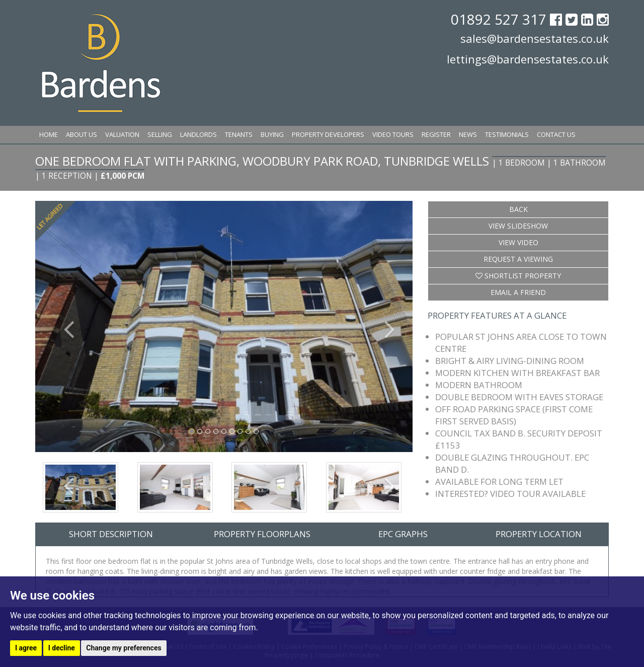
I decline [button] (62, 648)
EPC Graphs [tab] (403, 534)
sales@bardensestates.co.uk (535, 38)
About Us (82, 134)
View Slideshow (518, 226)
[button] (64, 326)
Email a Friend (518, 292)
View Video (518, 242)
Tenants (239, 134)
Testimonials (507, 134)
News (468, 134)
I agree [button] (26, 648)
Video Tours (393, 134)
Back (518, 209)
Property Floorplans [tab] (262, 534)
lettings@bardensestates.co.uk (528, 59)
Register (436, 134)
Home (49, 134)
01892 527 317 (500, 19)
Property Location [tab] (539, 534)
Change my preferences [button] (124, 648)
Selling (160, 134)
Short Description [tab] (111, 534)
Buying (272, 134)
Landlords (198, 134)
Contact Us (556, 134)
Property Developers (328, 134)
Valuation (122, 134)
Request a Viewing (518, 259)
